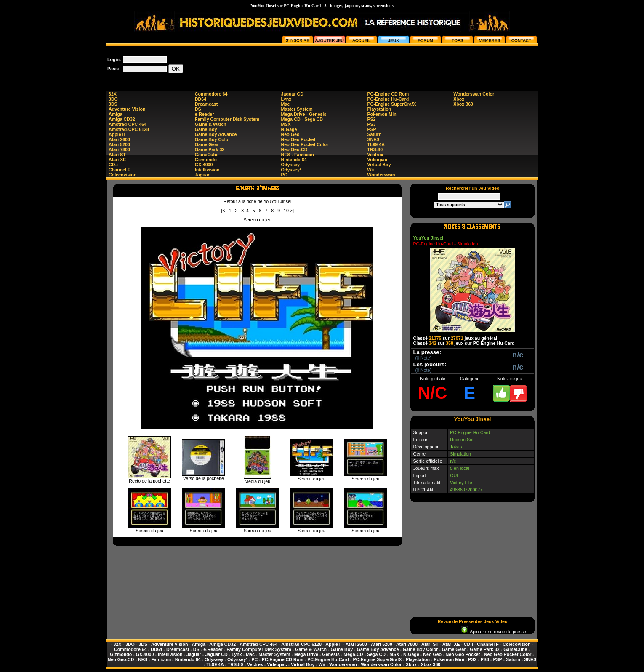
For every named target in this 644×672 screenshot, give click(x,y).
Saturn (374, 134)
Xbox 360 (463, 104)
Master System (297, 109)
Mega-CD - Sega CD (302, 119)
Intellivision (207, 170)
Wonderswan (381, 175)
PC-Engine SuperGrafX (391, 104)
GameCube (207, 155)
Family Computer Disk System (227, 119)
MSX (286, 124)
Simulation (460, 454)
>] (292, 211)
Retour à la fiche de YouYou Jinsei (257, 201)
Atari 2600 (119, 139)
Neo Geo (290, 134)
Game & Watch (211, 124)
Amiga (116, 114)
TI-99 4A (376, 144)
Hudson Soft (462, 440)
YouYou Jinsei (428, 238)
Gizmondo (206, 160)
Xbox (459, 99)
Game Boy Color (213, 139)
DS (198, 109)
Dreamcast (206, 104)
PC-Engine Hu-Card (388, 99)
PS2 (371, 119)
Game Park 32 (210, 149)
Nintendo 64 (294, 160)
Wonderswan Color (474, 94)
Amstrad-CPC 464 (128, 124)
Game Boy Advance (216, 134)
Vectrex (375, 155)
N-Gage (289, 129)
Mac (286, 104)
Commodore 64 (211, 94)
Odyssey (290, 165)
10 (286, 211)
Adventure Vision (127, 109)
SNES (373, 139)
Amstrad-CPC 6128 (129, 129)
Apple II (117, 134)
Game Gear (207, 144)
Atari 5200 (119, 144)
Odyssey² (291, 170)
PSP (371, 129)
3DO (113, 99)
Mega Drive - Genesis (304, 114)
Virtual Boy (379, 165)
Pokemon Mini (382, 114)
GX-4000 (204, 165)
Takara (457, 447)
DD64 (201, 99)
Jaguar (202, 175)
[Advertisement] (384, 65)
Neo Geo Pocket (298, 139)
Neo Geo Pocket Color (305, 144)
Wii (370, 170)
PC (284, 175)
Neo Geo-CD (294, 149)
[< (223, 211)
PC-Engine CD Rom (388, 94)
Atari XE (117, 160)
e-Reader (205, 114)
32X (113, 94)
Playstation (379, 109)
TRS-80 (375, 149)
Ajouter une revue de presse (494, 632)
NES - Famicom (298, 155)
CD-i (113, 165)
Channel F (120, 170)
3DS (113, 104)
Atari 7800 (119, 149)
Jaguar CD (292, 94)
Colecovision (122, 175)
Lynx (286, 99)
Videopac (377, 160)
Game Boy (206, 129)
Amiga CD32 (122, 119)
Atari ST (117, 155)
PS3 (371, 124)
